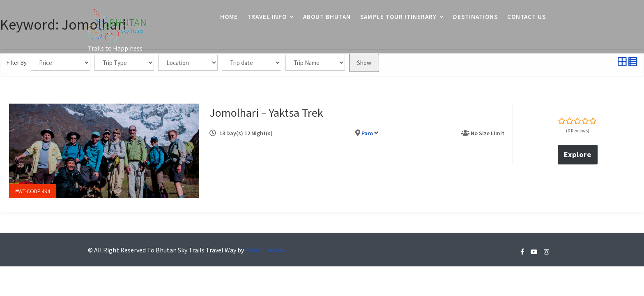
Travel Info (267, 17)
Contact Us (527, 17)
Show (364, 63)
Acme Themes (265, 247)
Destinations (475, 17)
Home (229, 17)
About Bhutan (327, 17)
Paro (369, 132)
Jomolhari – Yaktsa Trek (268, 111)
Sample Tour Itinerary (398, 17)
